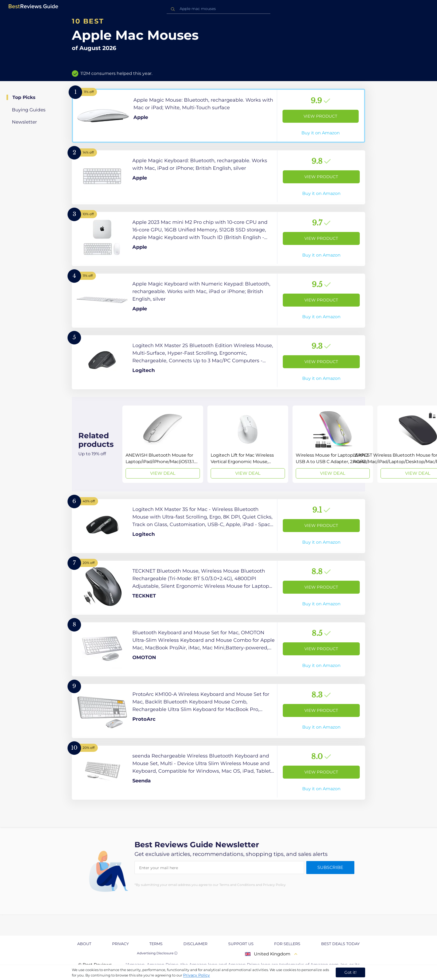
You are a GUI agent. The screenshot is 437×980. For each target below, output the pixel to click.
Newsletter (24, 122)
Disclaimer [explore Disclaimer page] (195, 944)
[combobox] (218, 9)
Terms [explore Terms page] (156, 944)
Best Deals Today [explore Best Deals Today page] (340, 944)
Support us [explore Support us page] (241, 944)
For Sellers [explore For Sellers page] (287, 944)
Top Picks (24, 97)
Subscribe (330, 867)
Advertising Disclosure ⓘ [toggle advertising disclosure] (157, 953)
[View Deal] (163, 444)
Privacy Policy (196, 975)
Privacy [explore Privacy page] (120, 944)
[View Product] (218, 116)
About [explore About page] (84, 944)
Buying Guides (29, 110)
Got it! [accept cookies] (350, 972)
